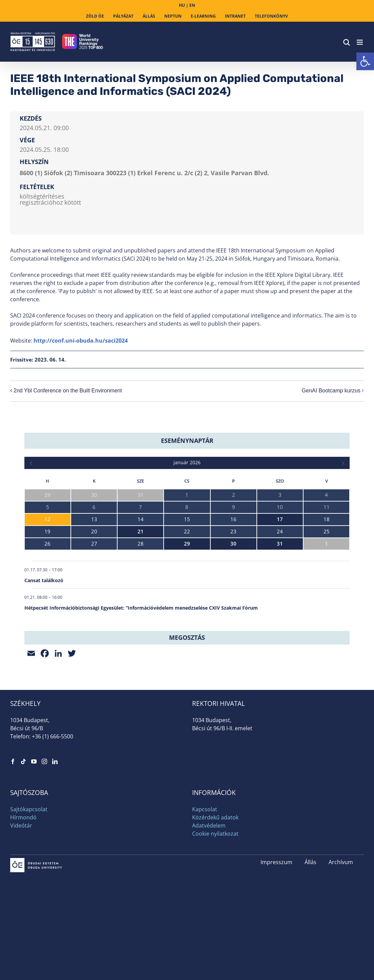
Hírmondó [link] (23, 817)
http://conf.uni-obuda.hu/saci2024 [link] (81, 341)
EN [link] (192, 5)
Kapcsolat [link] (205, 809)
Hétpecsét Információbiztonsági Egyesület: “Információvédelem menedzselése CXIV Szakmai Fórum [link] (141, 608)
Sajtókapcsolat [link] (29, 809)
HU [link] (182, 5)
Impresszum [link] (276, 862)
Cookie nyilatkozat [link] (215, 834)
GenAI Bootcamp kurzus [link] (331, 391)
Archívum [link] (341, 862)
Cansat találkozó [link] (44, 580)
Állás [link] (310, 862)
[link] (365, 61)
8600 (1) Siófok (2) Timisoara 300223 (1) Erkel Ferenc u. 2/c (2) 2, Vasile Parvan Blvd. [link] (144, 173)
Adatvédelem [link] (209, 825)
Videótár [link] (21, 825)
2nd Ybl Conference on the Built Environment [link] (68, 391)
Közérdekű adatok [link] (215, 817)
